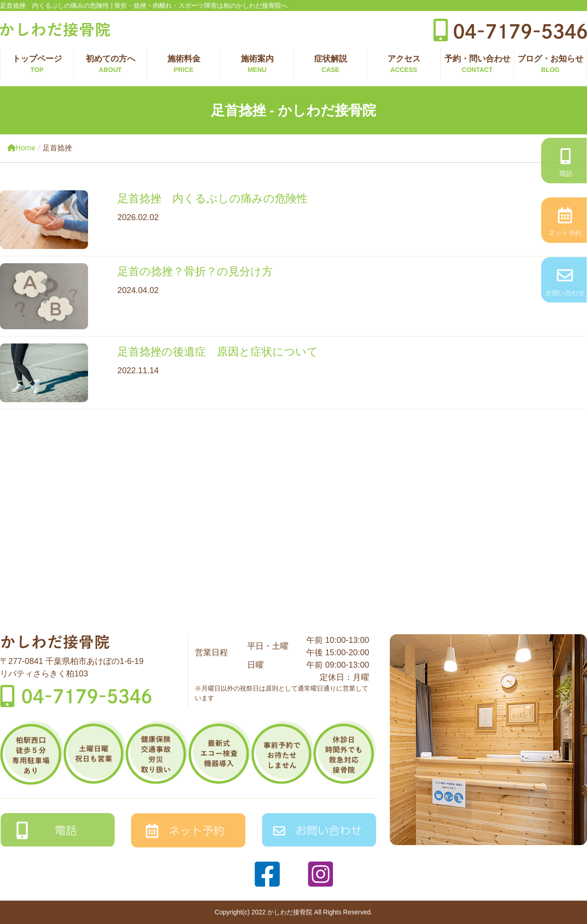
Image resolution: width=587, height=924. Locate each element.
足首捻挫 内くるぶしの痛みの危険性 (213, 198)
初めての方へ (110, 64)
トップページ (37, 64)
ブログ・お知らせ (550, 64)
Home (21, 148)
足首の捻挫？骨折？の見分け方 (195, 271)
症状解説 (330, 64)
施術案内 (257, 64)
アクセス (404, 64)
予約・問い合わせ (477, 64)
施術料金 (184, 64)
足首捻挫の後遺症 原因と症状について (218, 351)
